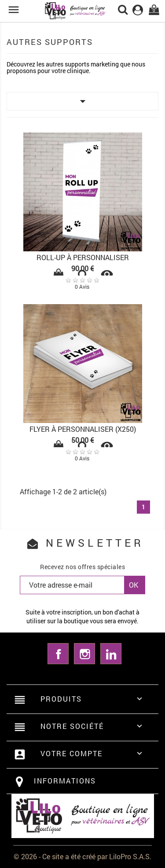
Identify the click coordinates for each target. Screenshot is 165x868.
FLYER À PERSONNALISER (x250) (83, 429)
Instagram (84, 654)
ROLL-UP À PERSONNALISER (83, 257)
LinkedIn (111, 654)
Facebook (58, 654)
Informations (65, 781)
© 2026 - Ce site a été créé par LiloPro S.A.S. (82, 856)
